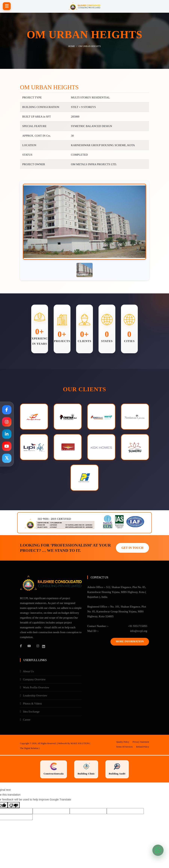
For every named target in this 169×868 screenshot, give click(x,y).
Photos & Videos (32, 704)
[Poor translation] (14, 806)
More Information (130, 642)
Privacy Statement (141, 742)
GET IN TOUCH (132, 548)
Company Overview (34, 680)
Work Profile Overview (36, 688)
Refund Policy (143, 747)
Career (27, 720)
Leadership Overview (35, 696)
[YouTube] (29, 646)
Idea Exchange (31, 712)
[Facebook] (21, 646)
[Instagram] (38, 646)
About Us (28, 672)
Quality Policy (123, 742)
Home (72, 46)
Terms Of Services (124, 747)
